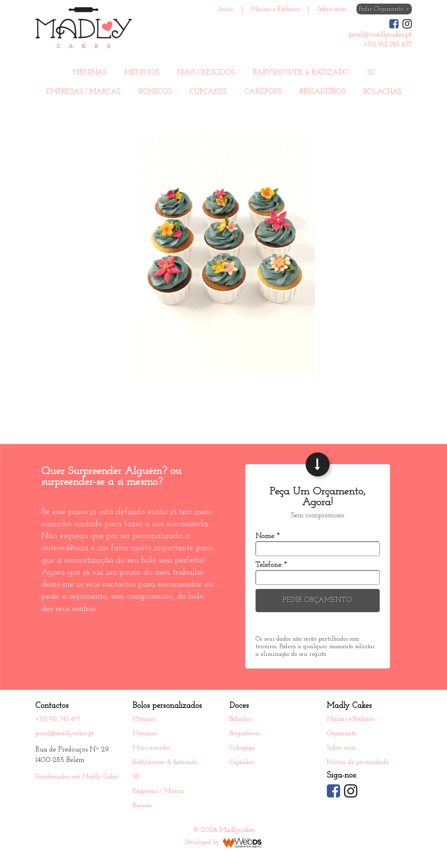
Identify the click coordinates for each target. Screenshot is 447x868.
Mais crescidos (206, 73)
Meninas (90, 73)
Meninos (142, 73)
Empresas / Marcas (83, 92)
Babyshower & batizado (301, 73)
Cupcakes (208, 92)
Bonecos (155, 92)
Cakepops (263, 92)
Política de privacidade (358, 762)
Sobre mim (332, 9)
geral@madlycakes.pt (64, 733)
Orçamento (341, 733)
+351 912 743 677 (58, 719)
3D (371, 73)
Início (226, 9)
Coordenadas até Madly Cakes (77, 777)
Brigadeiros (322, 92)
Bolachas (382, 92)
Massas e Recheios (275, 9)
